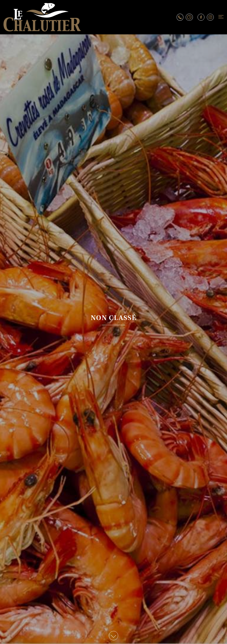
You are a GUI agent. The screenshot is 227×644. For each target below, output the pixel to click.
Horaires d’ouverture (192, 17)
